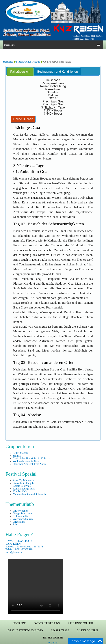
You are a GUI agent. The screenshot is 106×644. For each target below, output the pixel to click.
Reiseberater (53, 638)
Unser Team (60, 630)
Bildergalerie (88, 630)
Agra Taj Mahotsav (23, 480)
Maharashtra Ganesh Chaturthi (30, 494)
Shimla (17, 456)
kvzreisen (53, 643)
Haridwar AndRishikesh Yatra (29, 464)
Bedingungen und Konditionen (58, 72)
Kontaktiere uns (47, 623)
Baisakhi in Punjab (23, 483)
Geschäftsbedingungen (26, 630)
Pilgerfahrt (19, 522)
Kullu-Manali (20, 453)
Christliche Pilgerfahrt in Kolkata (31, 458)
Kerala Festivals (22, 486)
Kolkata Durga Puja (24, 489)
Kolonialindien (21, 516)
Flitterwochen (20, 511)
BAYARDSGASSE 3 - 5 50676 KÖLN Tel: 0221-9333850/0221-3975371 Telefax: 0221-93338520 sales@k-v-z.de (24, 547)
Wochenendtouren (23, 519)
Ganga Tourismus (23, 513)
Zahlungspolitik (80, 623)
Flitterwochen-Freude (28, 62)
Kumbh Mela (20, 491)
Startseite (8, 62)
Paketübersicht (20, 72)
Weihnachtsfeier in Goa (26, 461)
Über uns (20, 623)
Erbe (15, 524)
